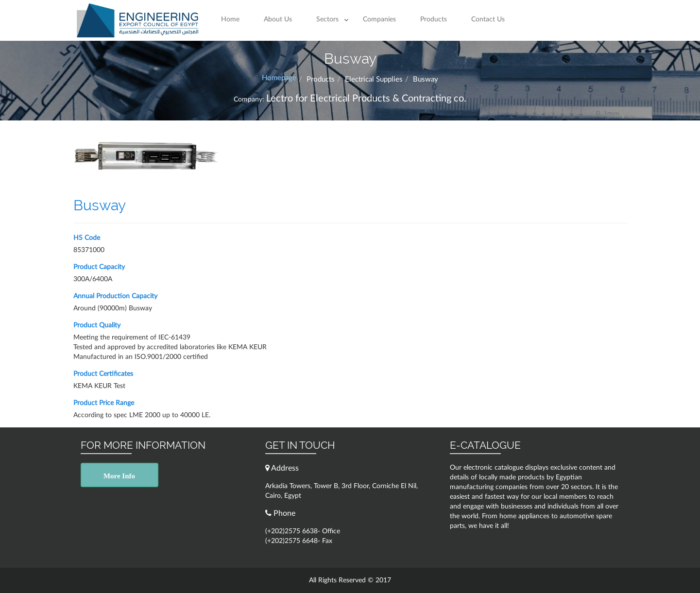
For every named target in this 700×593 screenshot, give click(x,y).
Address (282, 468)
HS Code (87, 238)
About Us (278, 19)
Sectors (327, 19)
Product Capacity (99, 267)
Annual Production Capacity (115, 296)
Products (434, 19)
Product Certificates (103, 374)
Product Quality (97, 325)
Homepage (279, 78)
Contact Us (488, 19)
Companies (379, 19)
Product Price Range (104, 403)
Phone (280, 513)
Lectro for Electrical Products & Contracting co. (366, 99)
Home (230, 19)
